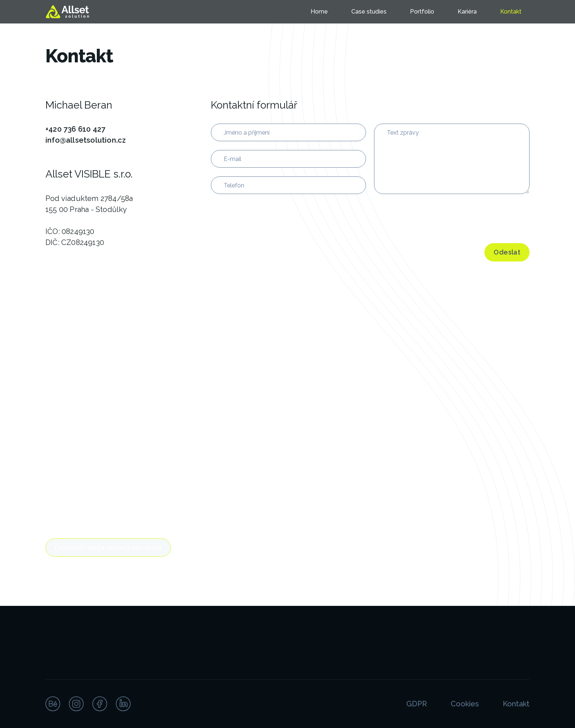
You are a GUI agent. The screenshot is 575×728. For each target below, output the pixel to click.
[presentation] (430, 217)
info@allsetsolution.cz (86, 140)
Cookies (465, 704)
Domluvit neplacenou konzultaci (108, 547)
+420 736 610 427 (75, 129)
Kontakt (511, 12)
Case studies (369, 12)
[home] (69, 12)
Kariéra (467, 12)
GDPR (417, 704)
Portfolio (422, 12)
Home (319, 12)
